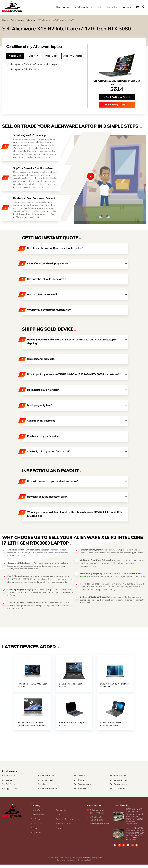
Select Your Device (83, 8)
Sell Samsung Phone (119, 783)
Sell (12, 20)
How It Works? (37, 814)
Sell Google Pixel (46, 783)
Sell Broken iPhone (119, 779)
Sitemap (68, 861)
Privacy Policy (97, 861)
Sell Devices (36, 827)
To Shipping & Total (117, 105)
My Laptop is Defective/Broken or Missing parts (47, 64)
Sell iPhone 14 (80, 783)
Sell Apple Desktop (11, 792)
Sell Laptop (7, 783)
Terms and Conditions (82, 861)
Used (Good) (52, 56)
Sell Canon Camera (83, 788)
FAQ (100, 8)
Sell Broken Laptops (65, 864)
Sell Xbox (42, 788)
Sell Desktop (80, 779)
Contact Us (112, 8)
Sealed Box (15, 56)
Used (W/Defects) (72, 56)
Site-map (60, 832)
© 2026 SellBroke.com (54, 861)
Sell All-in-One (9, 779)
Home (5, 20)
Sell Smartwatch (81, 792)
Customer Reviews (64, 823)
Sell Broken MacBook (48, 792)
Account (127, 8)
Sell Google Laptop (119, 788)
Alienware (31, 20)
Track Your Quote (64, 827)
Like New (33, 56)
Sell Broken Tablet (46, 779)
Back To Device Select (117, 97)
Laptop (20, 20)
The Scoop (36, 823)
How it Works (62, 8)
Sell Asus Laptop (117, 792)
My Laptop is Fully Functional (47, 69)
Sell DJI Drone (9, 788)
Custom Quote (37, 818)
